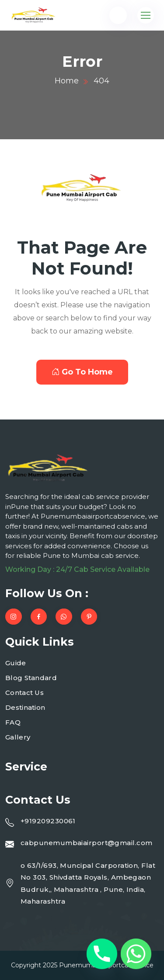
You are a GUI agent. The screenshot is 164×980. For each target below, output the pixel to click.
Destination (25, 707)
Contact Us (24, 693)
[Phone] (102, 954)
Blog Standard (31, 678)
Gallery (18, 737)
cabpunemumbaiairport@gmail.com (87, 843)
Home (67, 81)
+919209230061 (48, 821)
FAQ (13, 722)
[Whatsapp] (136, 954)
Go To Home (82, 372)
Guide (16, 663)
